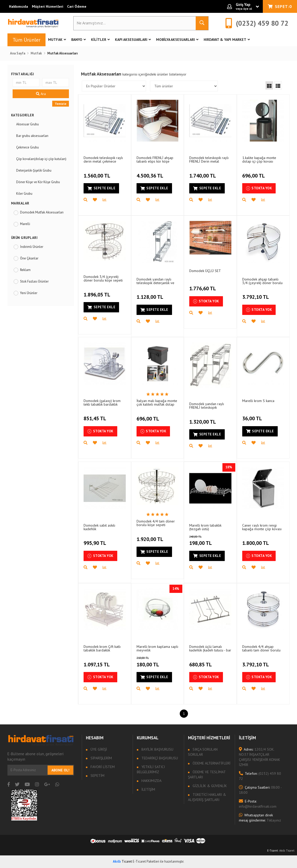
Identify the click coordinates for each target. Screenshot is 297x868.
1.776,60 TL (203, 286)
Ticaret (122, 861)
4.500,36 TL (151, 173)
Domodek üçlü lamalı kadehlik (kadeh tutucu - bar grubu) (210, 648)
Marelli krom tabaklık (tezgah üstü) (205, 527)
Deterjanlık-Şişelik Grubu (34, 170)
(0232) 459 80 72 (260, 776)
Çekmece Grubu (28, 147)
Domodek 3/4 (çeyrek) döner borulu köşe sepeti (103, 278)
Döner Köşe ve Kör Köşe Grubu (38, 182)
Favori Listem (102, 767)
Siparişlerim (101, 758)
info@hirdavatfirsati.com (258, 804)
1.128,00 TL (151, 294)
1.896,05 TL (98, 292)
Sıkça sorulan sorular (203, 752)
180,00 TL (155, 662)
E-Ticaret (273, 851)
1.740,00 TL (203, 173)
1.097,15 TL (97, 661)
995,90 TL (96, 540)
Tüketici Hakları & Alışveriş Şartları (207, 797)
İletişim (148, 789)
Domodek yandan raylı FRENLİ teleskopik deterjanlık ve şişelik (207, 405)
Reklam (25, 270)
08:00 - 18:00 (260, 790)
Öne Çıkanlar (29, 258)
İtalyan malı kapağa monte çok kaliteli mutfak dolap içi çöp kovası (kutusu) (157, 402)
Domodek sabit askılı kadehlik (99, 527)
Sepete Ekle (101, 188)
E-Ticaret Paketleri (146, 861)
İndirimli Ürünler (32, 247)
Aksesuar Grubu (28, 124)
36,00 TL (253, 416)
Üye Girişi (98, 749)
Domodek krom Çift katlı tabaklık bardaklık (102, 648)
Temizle (61, 104)
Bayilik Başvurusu (157, 749)
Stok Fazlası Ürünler (34, 281)
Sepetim (97, 776)
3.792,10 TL (256, 294)
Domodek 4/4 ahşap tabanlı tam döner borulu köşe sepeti (261, 648)
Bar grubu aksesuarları (32, 136)
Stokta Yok (259, 188)
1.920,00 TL (151, 536)
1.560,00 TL (98, 173)
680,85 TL (201, 661)
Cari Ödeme (77, 6)
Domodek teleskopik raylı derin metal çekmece (103, 159)
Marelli (25, 224)
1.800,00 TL (256, 540)
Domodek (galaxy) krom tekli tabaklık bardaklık (102, 402)
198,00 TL (207, 541)
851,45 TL (96, 416)
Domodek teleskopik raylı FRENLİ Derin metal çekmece (209, 159)
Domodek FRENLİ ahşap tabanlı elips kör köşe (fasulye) (155, 159)
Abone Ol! (60, 770)
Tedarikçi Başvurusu (159, 758)
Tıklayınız (260, 818)
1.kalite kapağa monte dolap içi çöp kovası (259, 159)
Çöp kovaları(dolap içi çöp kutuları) (41, 159)
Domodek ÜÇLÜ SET (205, 271)
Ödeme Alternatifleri (211, 763)
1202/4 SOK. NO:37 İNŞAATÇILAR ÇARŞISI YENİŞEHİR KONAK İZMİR (259, 757)
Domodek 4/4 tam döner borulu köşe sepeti (156, 523)
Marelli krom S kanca (258, 401)
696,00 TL (254, 173)
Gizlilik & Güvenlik (209, 786)
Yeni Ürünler (29, 293)
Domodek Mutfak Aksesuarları (42, 212)
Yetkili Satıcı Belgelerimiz (151, 769)
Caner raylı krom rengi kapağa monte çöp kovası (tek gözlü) (262, 527)
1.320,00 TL (203, 419)
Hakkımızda (19, 6)
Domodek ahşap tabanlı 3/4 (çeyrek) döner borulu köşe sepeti (262, 281)
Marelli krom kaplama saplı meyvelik (157, 648)
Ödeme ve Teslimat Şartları (207, 774)
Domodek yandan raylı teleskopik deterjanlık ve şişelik (155, 281)
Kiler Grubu (24, 194)
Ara (41, 94)
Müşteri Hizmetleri (48, 6)
